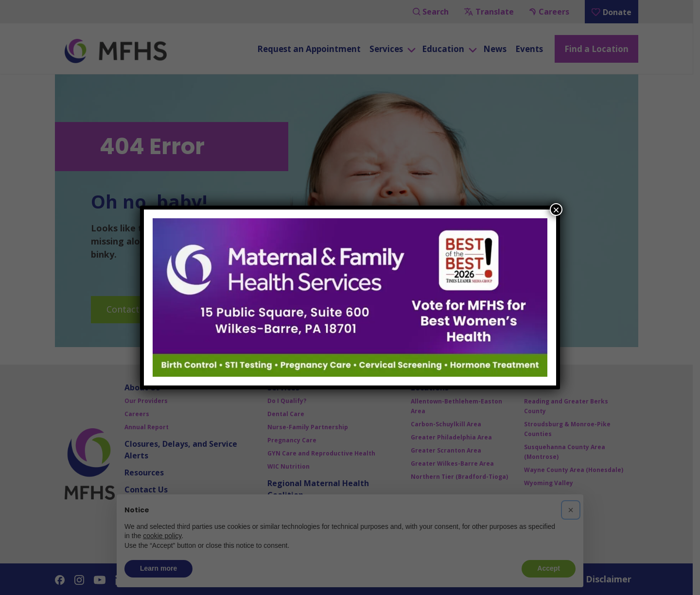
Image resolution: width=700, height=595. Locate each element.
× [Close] (556, 210)
